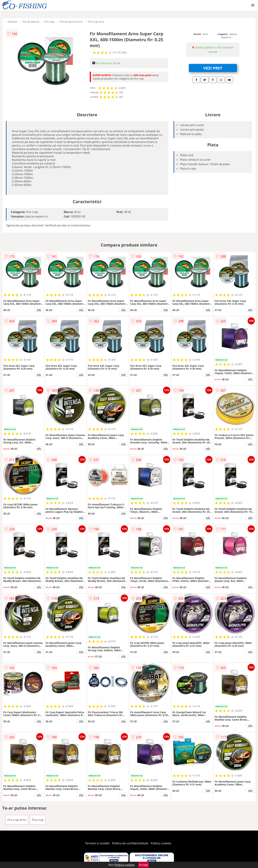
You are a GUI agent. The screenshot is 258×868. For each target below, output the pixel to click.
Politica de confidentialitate (130, 843)
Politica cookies (161, 843)
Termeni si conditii (97, 843)
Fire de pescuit (31, 22)
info (39, 310)
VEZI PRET (213, 68)
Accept (144, 865)
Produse (12, 22)
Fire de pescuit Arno (71, 22)
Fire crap (49, 22)
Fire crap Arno (96, 22)
